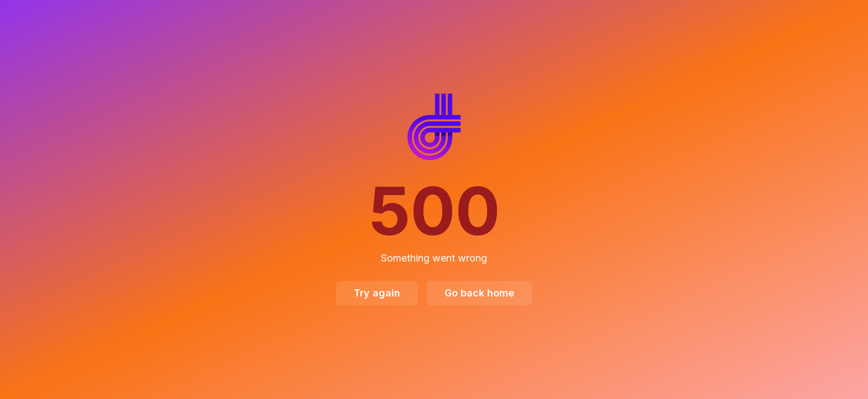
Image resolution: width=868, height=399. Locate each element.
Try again (377, 293)
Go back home (479, 293)
